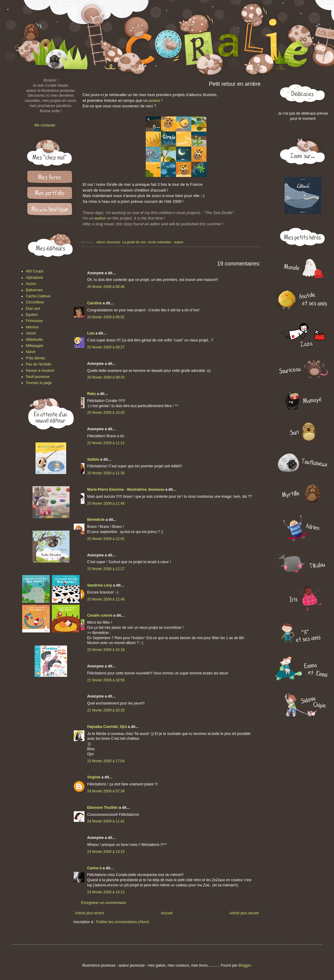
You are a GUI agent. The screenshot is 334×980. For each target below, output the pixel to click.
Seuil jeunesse (38, 377)
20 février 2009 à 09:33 (106, 377)
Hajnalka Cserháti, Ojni (107, 727)
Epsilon (32, 315)
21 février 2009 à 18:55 (106, 680)
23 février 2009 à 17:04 (106, 761)
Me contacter (45, 125)
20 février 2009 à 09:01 (106, 317)
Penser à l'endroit (40, 371)
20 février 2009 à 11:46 (106, 504)
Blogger (245, 965)
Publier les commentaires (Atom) (123, 922)
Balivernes (34, 290)
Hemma (32, 327)
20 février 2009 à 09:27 (106, 347)
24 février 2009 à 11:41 (106, 821)
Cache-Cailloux (38, 296)
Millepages (34, 346)
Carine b (94, 868)
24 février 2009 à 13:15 (106, 852)
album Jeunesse (109, 242)
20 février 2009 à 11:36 (106, 473)
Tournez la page (39, 383)
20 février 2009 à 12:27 (106, 569)
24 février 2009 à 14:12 (106, 892)
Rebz (92, 394)
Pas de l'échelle (39, 364)
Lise (91, 333)
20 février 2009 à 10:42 (106, 413)
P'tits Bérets (36, 358)
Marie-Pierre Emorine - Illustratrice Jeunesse (126, 490)
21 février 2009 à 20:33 (106, 710)
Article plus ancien (244, 913)
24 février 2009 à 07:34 (106, 791)
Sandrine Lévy (100, 585)
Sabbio (93, 459)
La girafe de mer (134, 242)
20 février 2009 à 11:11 (106, 443)
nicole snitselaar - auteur (166, 242)
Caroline (94, 303)
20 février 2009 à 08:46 (106, 287)
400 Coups (35, 271)
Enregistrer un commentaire (104, 903)
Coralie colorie (100, 615)
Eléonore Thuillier (102, 808)
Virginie (94, 777)
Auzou (31, 284)
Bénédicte (96, 520)
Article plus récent (89, 913)
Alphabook (34, 278)
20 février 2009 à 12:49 (106, 599)
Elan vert (33, 309)
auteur (154, 100)
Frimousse (34, 321)
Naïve (31, 352)
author (100, 218)
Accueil (167, 913)
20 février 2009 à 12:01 (106, 539)
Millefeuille (34, 340)
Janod (31, 333)
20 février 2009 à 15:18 (106, 650)
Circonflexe (35, 302)
